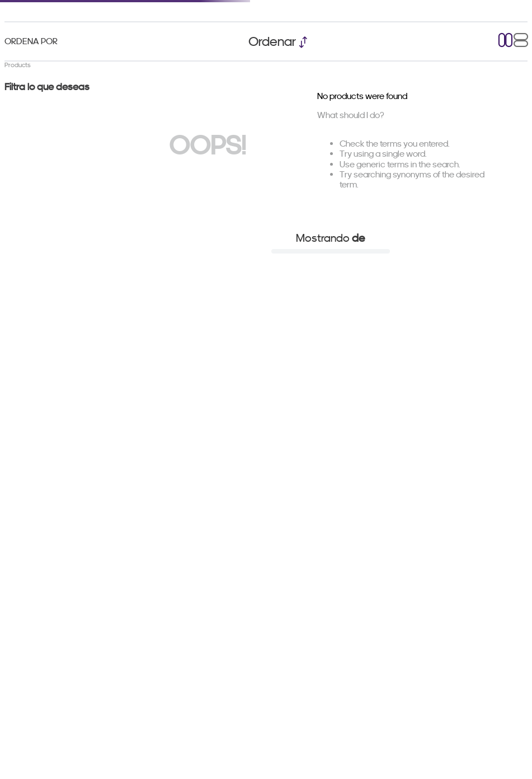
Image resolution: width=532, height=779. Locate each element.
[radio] (506, 41)
